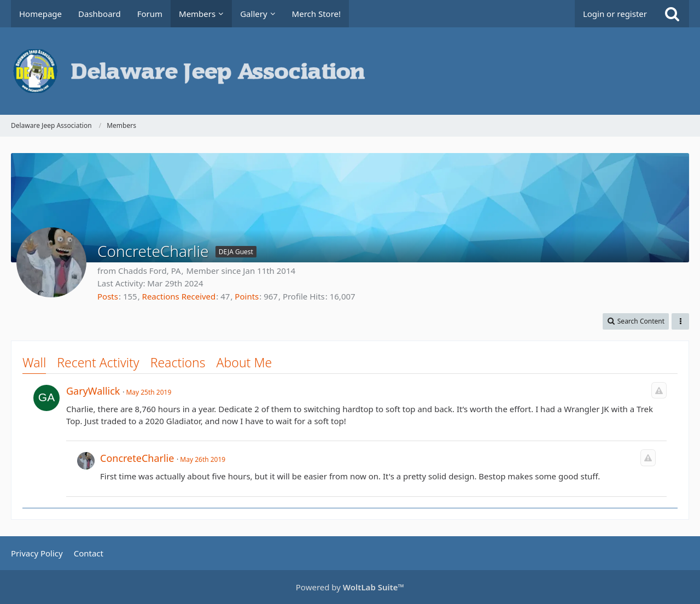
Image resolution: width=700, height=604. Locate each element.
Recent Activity (98, 362)
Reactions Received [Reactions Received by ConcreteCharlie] (179, 296)
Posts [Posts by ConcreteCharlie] (108, 296)
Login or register (615, 14)
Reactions (178, 362)
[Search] (672, 14)
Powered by (350, 587)
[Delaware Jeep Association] (350, 71)
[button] (636, 321)
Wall (34, 362)
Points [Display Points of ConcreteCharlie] (247, 296)
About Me (244, 362)
